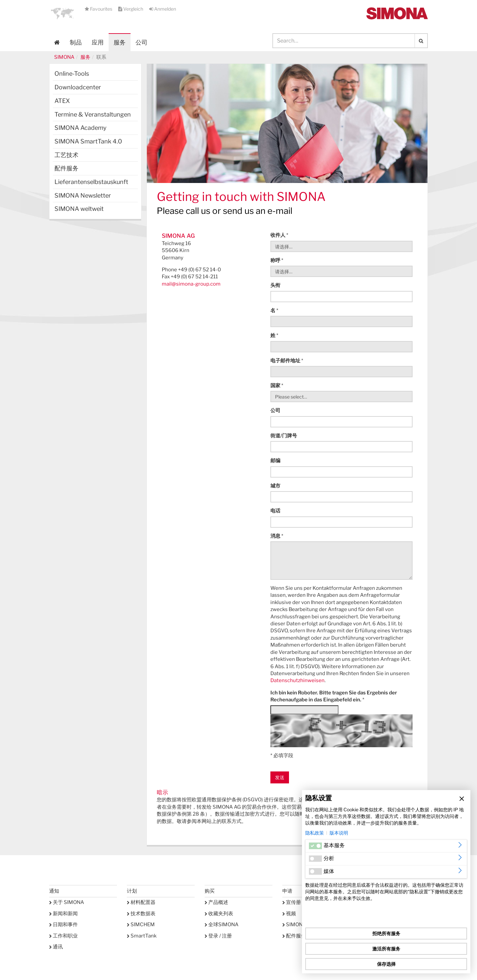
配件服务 (66, 168)
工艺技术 (66, 155)
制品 (76, 42)
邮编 (275, 461)
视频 (289, 914)
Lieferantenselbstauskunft (91, 182)
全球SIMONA (222, 925)
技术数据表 (141, 914)
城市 (275, 486)
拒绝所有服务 (386, 933)
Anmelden (163, 9)
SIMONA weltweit (79, 209)
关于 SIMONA (67, 902)
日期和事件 (63, 925)
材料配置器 (141, 902)
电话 (275, 511)
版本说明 (339, 833)
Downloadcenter (78, 87)
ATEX (62, 101)
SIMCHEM (141, 925)
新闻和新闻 (63, 914)
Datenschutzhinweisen (297, 680)
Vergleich (131, 9)
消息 (277, 536)
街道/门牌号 (284, 436)
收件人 (279, 235)
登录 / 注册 (218, 936)
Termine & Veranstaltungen (93, 114)
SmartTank (142, 936)
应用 (98, 42)
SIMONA (64, 57)
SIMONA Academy (81, 128)
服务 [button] (120, 42)
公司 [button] (142, 42)
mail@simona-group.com (191, 284)
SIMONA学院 (299, 925)
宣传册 (292, 902)
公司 (275, 410)
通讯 (56, 947)
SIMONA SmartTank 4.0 (88, 141)
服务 (85, 57)
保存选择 (386, 964)
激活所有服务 (386, 949)
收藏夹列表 (219, 914)
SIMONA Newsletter (83, 195)
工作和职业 (63, 936)
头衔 (275, 285)
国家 (277, 386)
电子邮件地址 (287, 361)
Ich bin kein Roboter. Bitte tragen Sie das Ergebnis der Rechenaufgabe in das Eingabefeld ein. (334, 696)
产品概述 (216, 902)
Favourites (99, 9)
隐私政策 (315, 833)
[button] (62, 13)
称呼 (277, 260)
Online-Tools (72, 74)
